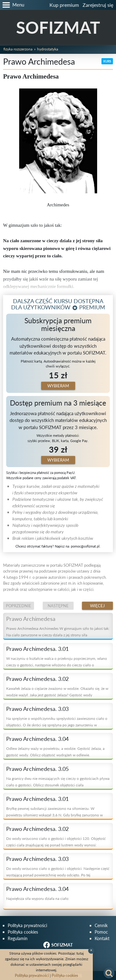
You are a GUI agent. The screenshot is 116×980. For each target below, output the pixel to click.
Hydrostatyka (48, 49)
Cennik (101, 925)
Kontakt (102, 938)
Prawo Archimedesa (31, 619)
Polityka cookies (23, 932)
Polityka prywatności (27, 925)
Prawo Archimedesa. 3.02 (37, 679)
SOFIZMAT (58, 27)
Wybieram (58, 386)
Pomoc (101, 932)
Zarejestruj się (98, 5)
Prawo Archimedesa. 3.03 (37, 709)
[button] (12, 5)
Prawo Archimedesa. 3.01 (37, 649)
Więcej (97, 606)
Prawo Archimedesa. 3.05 (37, 769)
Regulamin (18, 938)
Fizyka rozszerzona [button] (18, 49)
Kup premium (64, 5)
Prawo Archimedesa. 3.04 (37, 739)
